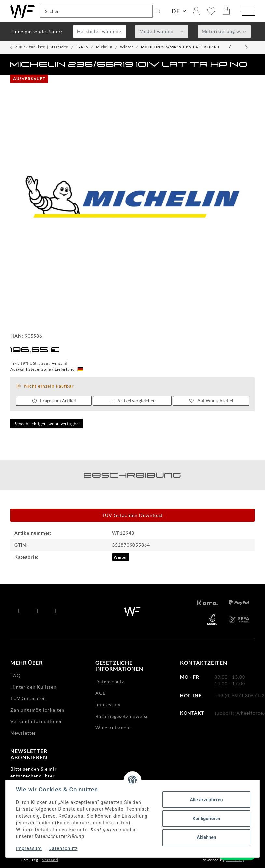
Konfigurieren (206, 819)
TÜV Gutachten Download (132, 515)
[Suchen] (96, 11)
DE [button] (176, 11)
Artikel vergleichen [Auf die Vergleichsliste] (132, 401)
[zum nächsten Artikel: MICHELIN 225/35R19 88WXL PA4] (247, 47)
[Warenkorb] (226, 11)
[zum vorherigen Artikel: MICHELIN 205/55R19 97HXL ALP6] (230, 47)
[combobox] (100, 32)
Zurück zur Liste (30, 47)
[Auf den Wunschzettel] (211, 401)
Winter (120, 557)
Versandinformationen (37, 721)
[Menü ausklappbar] (248, 12)
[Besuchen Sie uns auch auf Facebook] (19, 611)
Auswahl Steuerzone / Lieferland (47, 369)
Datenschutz (63, 848)
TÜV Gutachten (28, 698)
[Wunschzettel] (211, 11)
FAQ (15, 675)
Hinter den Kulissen (34, 687)
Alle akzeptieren (206, 800)
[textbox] (100, 32)
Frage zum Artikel (54, 401)
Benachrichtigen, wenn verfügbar (47, 423)
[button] (196, 11)
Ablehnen (206, 837)
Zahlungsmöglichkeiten (37, 710)
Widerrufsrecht (113, 728)
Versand (60, 363)
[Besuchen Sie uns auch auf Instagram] (55, 611)
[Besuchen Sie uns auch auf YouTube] (37, 611)
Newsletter (23, 733)
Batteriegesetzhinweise (122, 716)
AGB (101, 693)
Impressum (29, 848)
